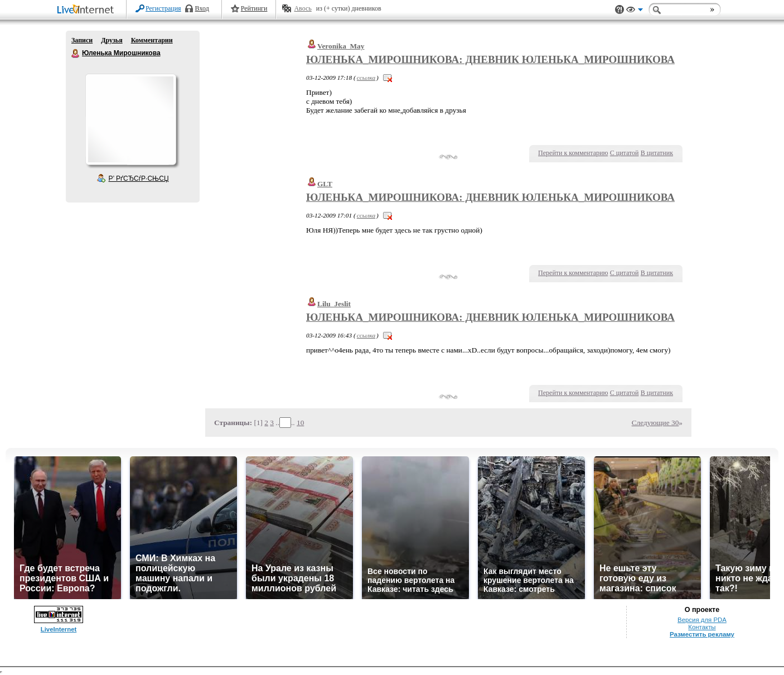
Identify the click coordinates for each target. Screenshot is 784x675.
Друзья (112, 40)
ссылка (366, 78)
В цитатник (657, 153)
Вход (202, 8)
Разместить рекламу (702, 634)
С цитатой (625, 153)
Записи (82, 40)
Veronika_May (341, 46)
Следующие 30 (655, 423)
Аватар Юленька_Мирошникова (130, 119)
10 (300, 423)
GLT (325, 184)
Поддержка (620, 10)
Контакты (702, 627)
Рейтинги (254, 8)
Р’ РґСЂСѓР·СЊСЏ (139, 179)
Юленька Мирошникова (76, 54)
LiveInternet (88, 10)
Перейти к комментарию (573, 153)
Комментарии (152, 40)
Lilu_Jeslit (334, 304)
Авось (303, 8)
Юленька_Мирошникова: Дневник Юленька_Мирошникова (490, 59)
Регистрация (163, 8)
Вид (635, 11)
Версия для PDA (702, 620)
